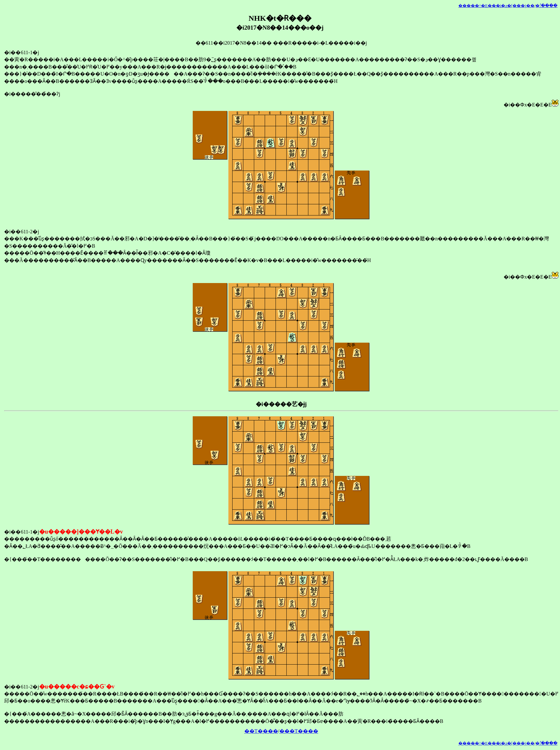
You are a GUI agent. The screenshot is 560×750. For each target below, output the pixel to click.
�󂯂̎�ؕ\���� (546, 6)
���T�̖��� (299, 731)
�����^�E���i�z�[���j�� (496, 6)
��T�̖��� (261, 731)
